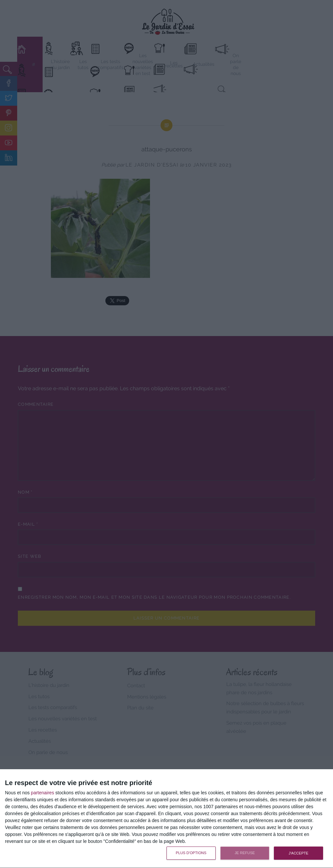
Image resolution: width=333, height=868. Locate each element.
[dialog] (166, 819)
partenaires (43, 793)
